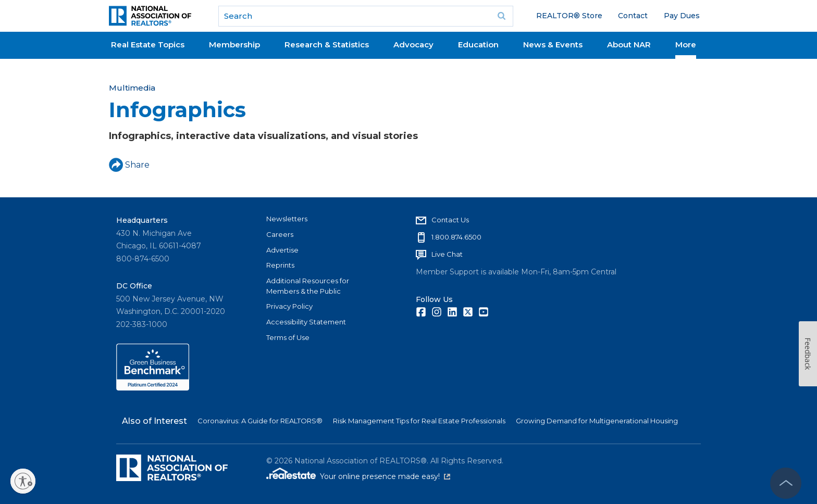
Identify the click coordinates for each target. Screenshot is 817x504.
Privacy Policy (289, 306)
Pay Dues (682, 16)
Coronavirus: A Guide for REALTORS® (260, 421)
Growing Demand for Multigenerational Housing (597, 421)
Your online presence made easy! (385, 476)
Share (129, 165)
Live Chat (447, 254)
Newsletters (287, 219)
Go (502, 16)
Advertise (282, 250)
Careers (280, 234)
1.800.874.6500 (456, 237)
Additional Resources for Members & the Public (308, 286)
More (686, 45)
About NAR (629, 45)
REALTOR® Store (569, 16)
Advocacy (413, 45)
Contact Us (450, 220)
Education (478, 45)
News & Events (553, 45)
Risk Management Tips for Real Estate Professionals (419, 421)
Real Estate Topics (148, 45)
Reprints (280, 265)
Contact (633, 16)
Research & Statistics (327, 45)
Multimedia (132, 88)
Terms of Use (288, 337)
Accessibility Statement (306, 322)
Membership (234, 45)
